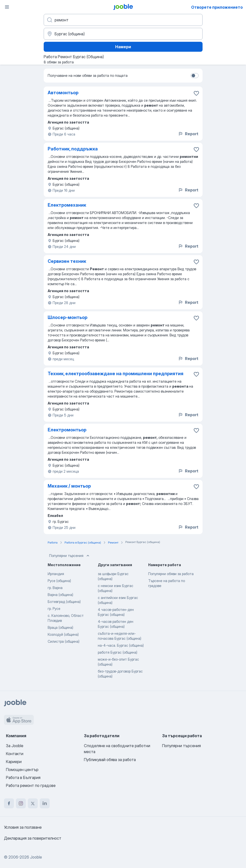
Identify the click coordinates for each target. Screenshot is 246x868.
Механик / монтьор (69, 486)
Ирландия (56, 574)
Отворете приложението (217, 7)
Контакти (15, 754)
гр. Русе (54, 609)
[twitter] (33, 803)
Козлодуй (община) (63, 634)
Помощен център (22, 770)
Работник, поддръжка (73, 149)
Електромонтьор (67, 430)
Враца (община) (60, 627)
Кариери (14, 762)
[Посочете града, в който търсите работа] (123, 34)
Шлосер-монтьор (68, 317)
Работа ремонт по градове (31, 785)
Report (188, 134)
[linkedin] (45, 803)
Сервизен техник (67, 261)
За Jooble (15, 746)
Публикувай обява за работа (110, 760)
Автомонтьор (63, 93)
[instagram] (21, 803)
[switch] (195, 76)
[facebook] (9, 803)
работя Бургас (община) (118, 652)
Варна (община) (60, 595)
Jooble (36, 857)
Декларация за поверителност (33, 838)
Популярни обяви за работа (171, 574)
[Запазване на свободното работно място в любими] (196, 93)
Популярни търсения (70, 556)
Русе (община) (59, 581)
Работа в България (23, 777)
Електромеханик (67, 205)
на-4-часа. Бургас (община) (121, 645)
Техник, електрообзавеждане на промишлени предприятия (116, 374)
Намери (123, 47)
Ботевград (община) (64, 602)
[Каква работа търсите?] (123, 20)
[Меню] (7, 7)
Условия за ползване (23, 827)
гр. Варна (55, 588)
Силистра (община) (64, 641)
